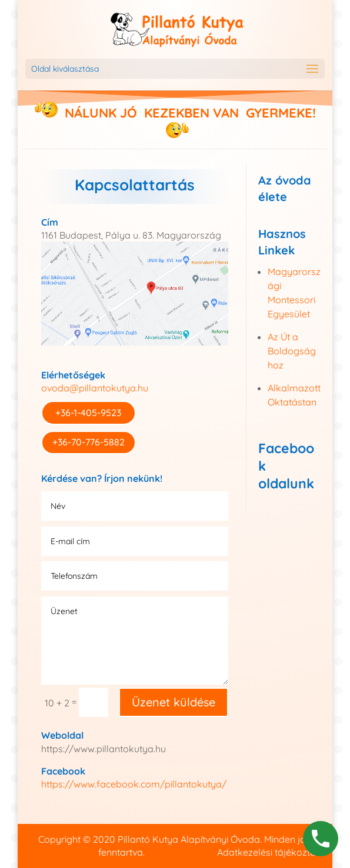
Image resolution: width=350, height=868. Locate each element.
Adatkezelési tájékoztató (271, 852)
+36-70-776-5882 (89, 442)
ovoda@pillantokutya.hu (95, 388)
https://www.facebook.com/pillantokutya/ (134, 784)
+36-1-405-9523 (88, 413)
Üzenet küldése (174, 702)
